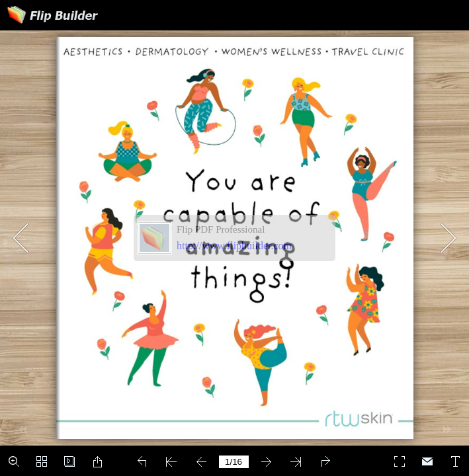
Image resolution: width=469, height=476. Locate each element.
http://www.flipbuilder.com (234, 246)
